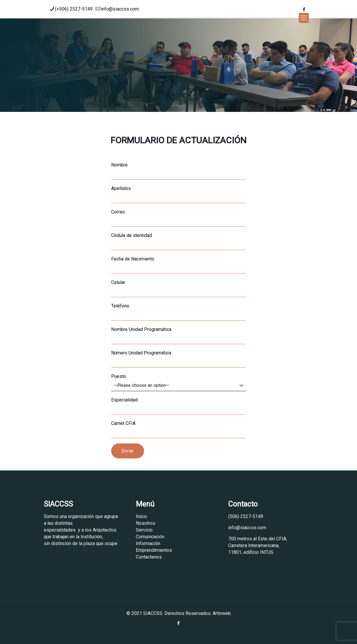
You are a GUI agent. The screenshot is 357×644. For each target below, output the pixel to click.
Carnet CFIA (179, 429)
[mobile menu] (304, 18)
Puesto (179, 382)
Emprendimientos (154, 550)
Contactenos (149, 557)
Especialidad (179, 406)
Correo (179, 218)
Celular (179, 288)
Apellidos (179, 194)
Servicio (144, 530)
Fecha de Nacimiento (179, 265)
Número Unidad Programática (179, 359)
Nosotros (146, 523)
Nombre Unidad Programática (179, 335)
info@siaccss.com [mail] (120, 9)
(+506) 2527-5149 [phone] (74, 9)
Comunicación (150, 537)
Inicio (141, 516)
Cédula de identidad (179, 241)
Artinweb (222, 613)
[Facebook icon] (304, 9)
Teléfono (179, 312)
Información (148, 543)
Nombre (179, 171)
